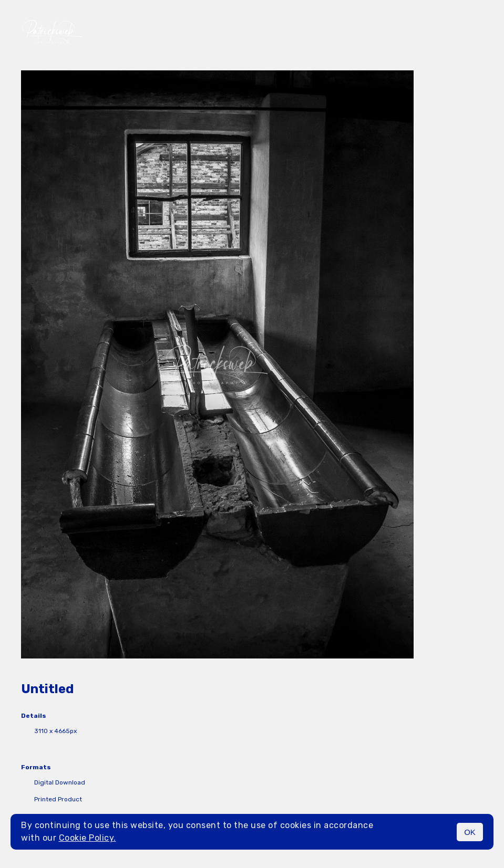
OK (470, 832)
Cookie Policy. (88, 838)
